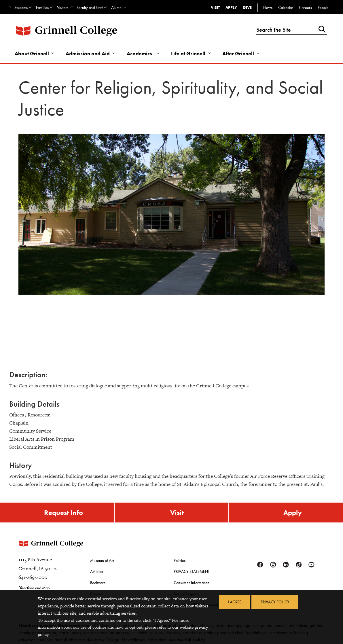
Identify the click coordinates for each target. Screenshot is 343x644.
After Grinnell (240, 54)
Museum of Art (102, 562)
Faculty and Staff (90, 7)
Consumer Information (192, 584)
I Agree (234, 602)
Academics (141, 54)
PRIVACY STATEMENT (192, 573)
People (323, 7)
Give (247, 7)
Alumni (117, 7)
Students (21, 7)
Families (42, 7)
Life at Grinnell (189, 54)
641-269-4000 (33, 579)
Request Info (64, 513)
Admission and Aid (89, 54)
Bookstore (98, 584)
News (268, 7)
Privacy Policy (275, 602)
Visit (215, 7)
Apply (231, 7)
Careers (305, 7)
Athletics (97, 573)
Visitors (63, 7)
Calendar (286, 7)
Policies (180, 562)
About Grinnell (32, 54)
